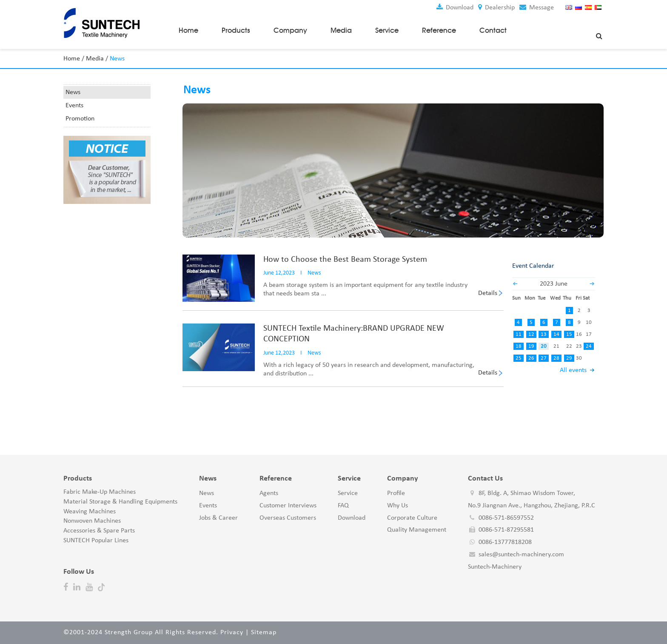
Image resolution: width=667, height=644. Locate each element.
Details (488, 293)
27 (544, 358)
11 (519, 334)
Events (74, 106)
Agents (269, 493)
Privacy (232, 633)
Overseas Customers (288, 518)
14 (556, 334)
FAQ (343, 506)
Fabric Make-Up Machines (100, 492)
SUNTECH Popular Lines (96, 541)
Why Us (398, 506)
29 (569, 358)
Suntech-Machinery (495, 567)
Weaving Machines (90, 511)
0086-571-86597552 (506, 518)
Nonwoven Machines (92, 521)
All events (573, 370)
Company (290, 30)
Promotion (80, 119)
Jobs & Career (218, 518)
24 (589, 346)
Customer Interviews (288, 506)
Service (387, 30)
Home (188, 30)
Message (537, 8)
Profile (396, 493)
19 (531, 346)
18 (519, 346)
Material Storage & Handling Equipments (120, 502)
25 (519, 358)
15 (569, 334)
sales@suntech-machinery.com (521, 555)
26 (531, 358)
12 (531, 334)
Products (236, 30)
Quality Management (417, 530)
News (73, 92)
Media (341, 30)
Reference (439, 30)
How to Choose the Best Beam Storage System (345, 259)
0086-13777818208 (505, 542)
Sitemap (264, 633)
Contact (493, 30)
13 (544, 334)
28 (556, 358)
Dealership (496, 8)
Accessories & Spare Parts (99, 531)
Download (455, 8)
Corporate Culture (412, 518)
